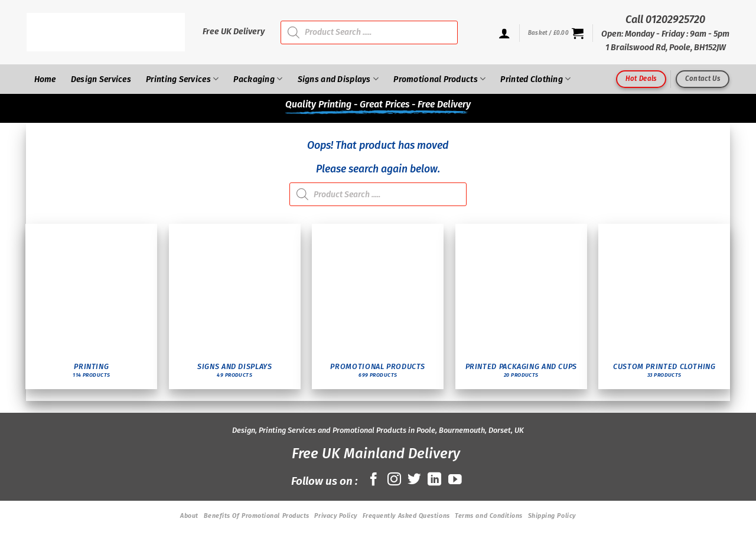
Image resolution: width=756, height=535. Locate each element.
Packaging (258, 79)
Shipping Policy (552, 516)
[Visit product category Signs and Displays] (235, 306)
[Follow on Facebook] (374, 480)
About (189, 516)
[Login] (504, 33)
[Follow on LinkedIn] (434, 480)
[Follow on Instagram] (394, 480)
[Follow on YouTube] (455, 480)
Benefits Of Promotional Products (257, 516)
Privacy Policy (336, 516)
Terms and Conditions (489, 516)
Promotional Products (439, 79)
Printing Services (182, 79)
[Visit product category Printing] (91, 306)
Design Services (101, 79)
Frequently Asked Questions (406, 516)
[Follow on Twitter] (414, 480)
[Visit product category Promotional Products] (378, 306)
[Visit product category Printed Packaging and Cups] (521, 306)
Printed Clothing (535, 79)
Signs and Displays (338, 79)
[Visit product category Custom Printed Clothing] (664, 306)
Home (45, 79)
